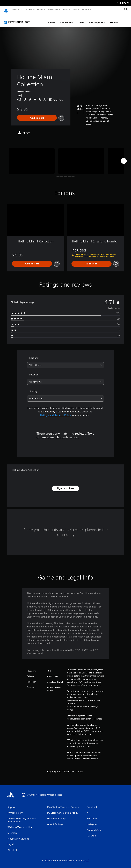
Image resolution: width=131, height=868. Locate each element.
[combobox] (65, 362)
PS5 (23, 9)
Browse (114, 19)
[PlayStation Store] (18, 19)
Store (75, 9)
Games (14, 9)
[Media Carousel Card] (32, 158)
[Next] (124, 158)
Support (85, 9)
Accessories (53, 9)
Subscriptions (97, 19)
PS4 (31, 9)
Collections (66, 19)
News (66, 9)
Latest (52, 19)
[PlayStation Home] (6, 10)
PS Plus (40, 9)
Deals (81, 19)
